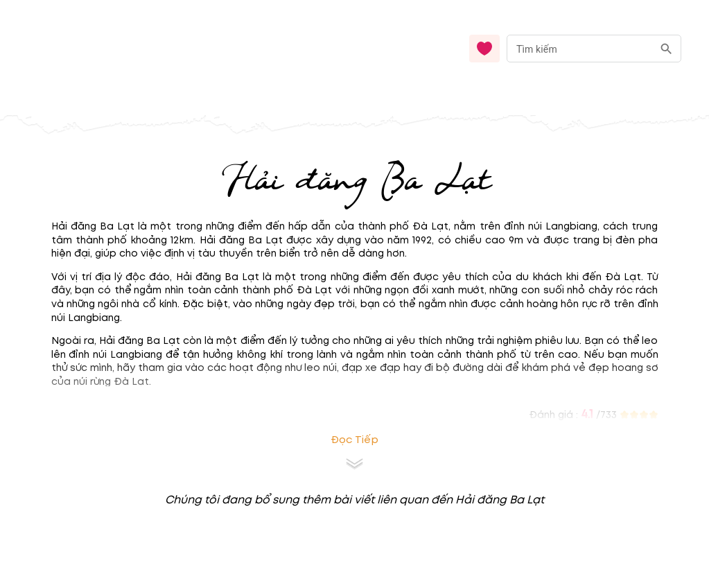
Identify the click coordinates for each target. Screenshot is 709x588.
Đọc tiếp (354, 440)
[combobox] (594, 49)
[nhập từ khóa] (580, 48)
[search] (666, 49)
